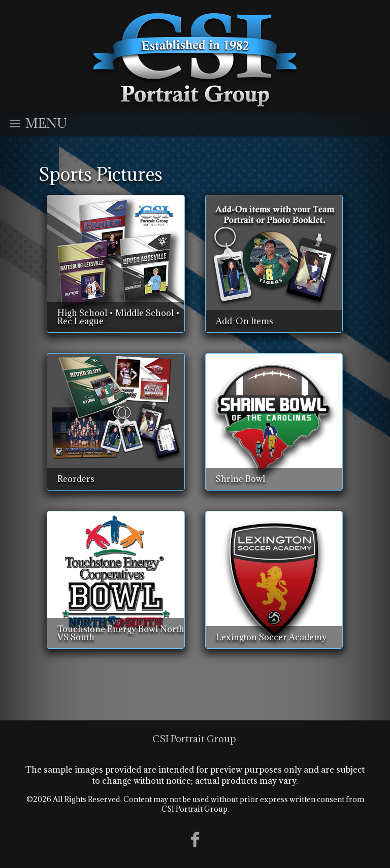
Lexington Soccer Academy (271, 637)
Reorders (76, 479)
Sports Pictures (101, 174)
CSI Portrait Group (194, 739)
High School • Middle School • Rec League (119, 317)
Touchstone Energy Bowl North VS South (121, 633)
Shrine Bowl (240, 479)
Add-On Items (245, 321)
